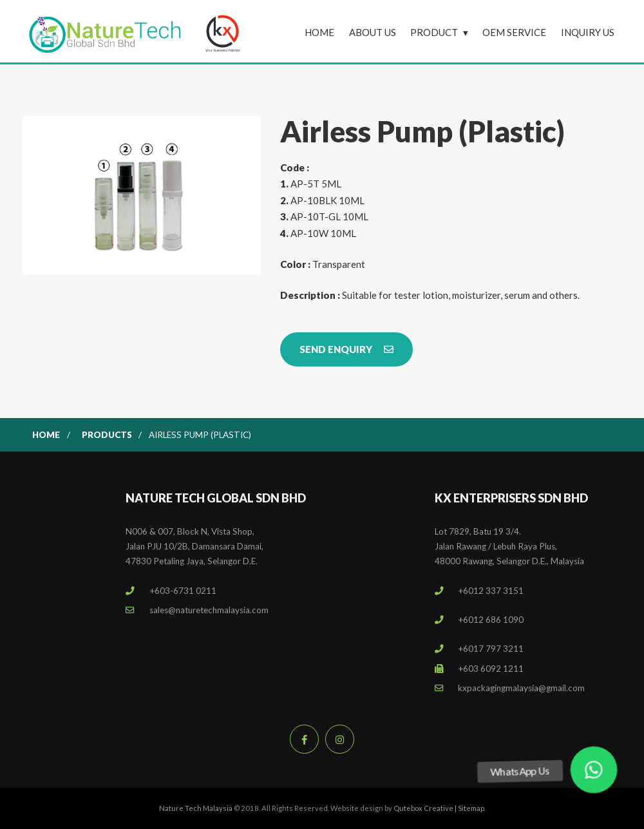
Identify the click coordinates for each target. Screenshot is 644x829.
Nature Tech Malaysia (196, 808)
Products (107, 435)
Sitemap (471, 808)
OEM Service (514, 32)
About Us (373, 32)
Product (434, 32)
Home (319, 32)
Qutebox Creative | (426, 808)
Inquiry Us (588, 32)
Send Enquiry (346, 349)
